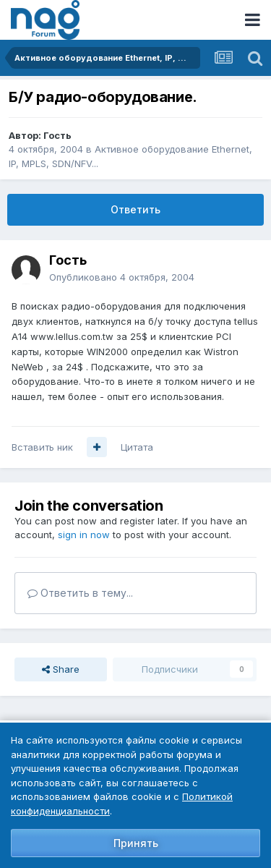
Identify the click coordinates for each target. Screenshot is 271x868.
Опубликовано (122, 277)
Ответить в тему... (80, 593)
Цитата (137, 447)
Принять (136, 843)
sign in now (84, 535)
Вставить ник (42, 447)
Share (61, 669)
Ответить (135, 209)
